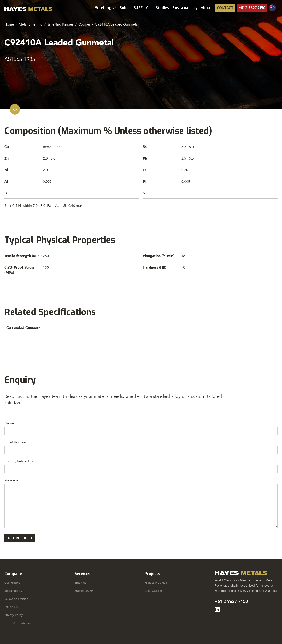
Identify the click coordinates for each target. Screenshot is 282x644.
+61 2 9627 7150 (252, 8)
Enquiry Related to (19, 461)
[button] (106, 8)
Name (9, 423)
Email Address (16, 442)
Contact (225, 8)
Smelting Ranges (60, 24)
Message (11, 480)
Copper (84, 24)
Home (9, 24)
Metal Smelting (31, 24)
